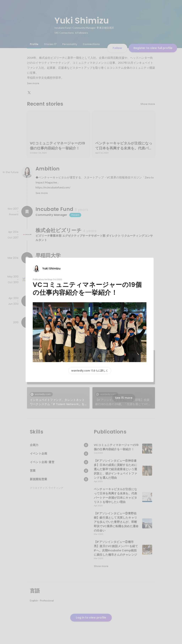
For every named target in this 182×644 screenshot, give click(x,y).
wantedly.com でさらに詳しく (90, 371)
